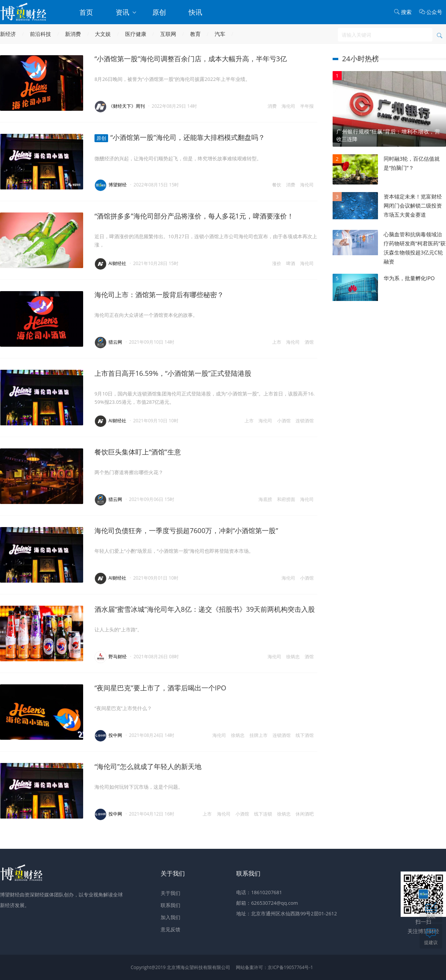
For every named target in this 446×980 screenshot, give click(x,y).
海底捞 (265, 499)
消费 (272, 106)
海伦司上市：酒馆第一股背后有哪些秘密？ (159, 295)
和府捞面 (286, 499)
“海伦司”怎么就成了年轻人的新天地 (148, 766)
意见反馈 (170, 929)
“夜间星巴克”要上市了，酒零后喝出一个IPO (160, 688)
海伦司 (288, 106)
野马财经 (118, 657)
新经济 (8, 34)
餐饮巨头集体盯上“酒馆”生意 (138, 452)
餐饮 (277, 185)
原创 (159, 12)
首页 (86, 12)
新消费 (73, 34)
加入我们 (170, 917)
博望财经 (118, 185)
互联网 (168, 34)
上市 (277, 342)
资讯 (126, 12)
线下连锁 (263, 814)
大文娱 (103, 34)
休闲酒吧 (305, 814)
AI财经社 (117, 263)
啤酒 (291, 263)
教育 (195, 34)
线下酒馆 (305, 735)
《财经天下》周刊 (127, 106)
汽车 (220, 34)
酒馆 (309, 342)
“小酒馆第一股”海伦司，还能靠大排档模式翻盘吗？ (180, 137)
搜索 (403, 12)
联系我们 (170, 905)
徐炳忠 (293, 657)
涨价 (277, 263)
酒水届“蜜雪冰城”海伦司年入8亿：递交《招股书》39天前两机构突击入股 (205, 609)
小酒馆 (284, 421)
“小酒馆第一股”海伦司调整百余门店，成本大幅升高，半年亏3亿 (191, 59)
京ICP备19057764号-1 (290, 967)
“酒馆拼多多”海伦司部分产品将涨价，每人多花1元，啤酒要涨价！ (194, 216)
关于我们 (170, 893)
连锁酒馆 (305, 421)
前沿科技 (40, 34)
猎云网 (115, 342)
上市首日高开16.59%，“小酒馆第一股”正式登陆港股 (173, 373)
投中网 (115, 735)
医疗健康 (136, 34)
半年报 (307, 106)
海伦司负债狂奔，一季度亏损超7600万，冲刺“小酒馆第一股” (186, 530)
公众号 (431, 12)
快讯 (195, 12)
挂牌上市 (259, 735)
